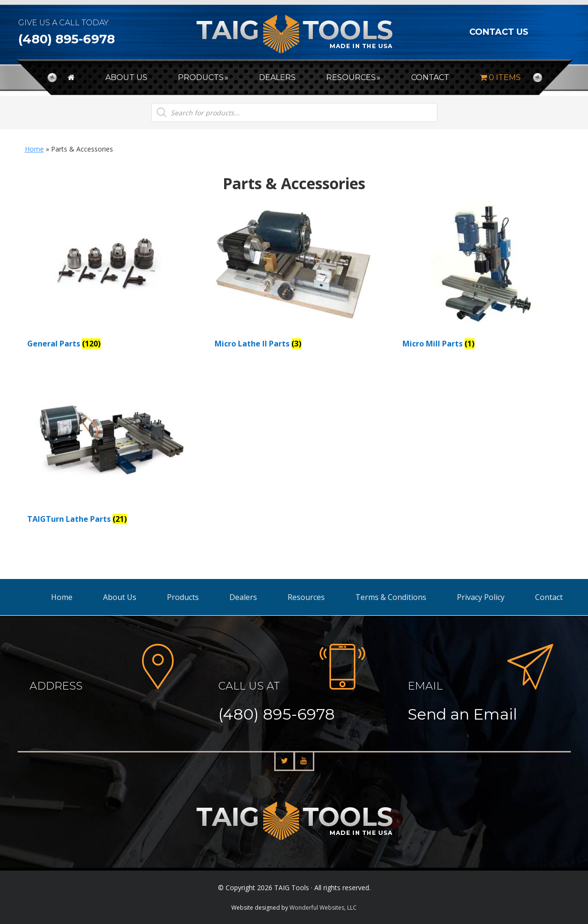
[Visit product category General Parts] (111, 277)
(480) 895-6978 (67, 39)
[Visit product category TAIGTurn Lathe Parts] (111, 453)
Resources (306, 597)
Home (34, 149)
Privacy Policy (481, 597)
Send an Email (462, 714)
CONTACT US (499, 32)
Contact (549, 597)
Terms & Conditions (391, 597)
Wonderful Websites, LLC (323, 908)
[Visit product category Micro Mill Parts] (486, 277)
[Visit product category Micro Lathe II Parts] (298, 277)
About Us (120, 597)
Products (183, 597)
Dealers (243, 597)
